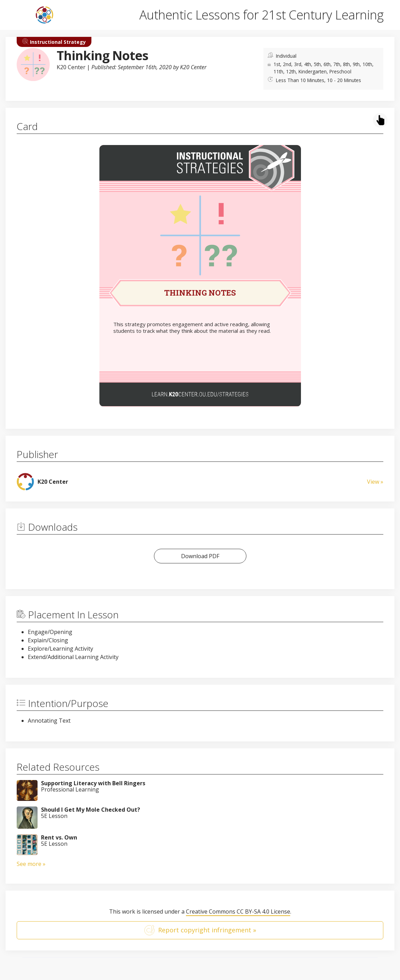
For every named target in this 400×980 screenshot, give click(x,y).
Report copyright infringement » (200, 930)
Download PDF (200, 556)
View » (375, 482)
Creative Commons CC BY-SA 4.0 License (238, 911)
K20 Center (71, 67)
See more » (31, 864)
